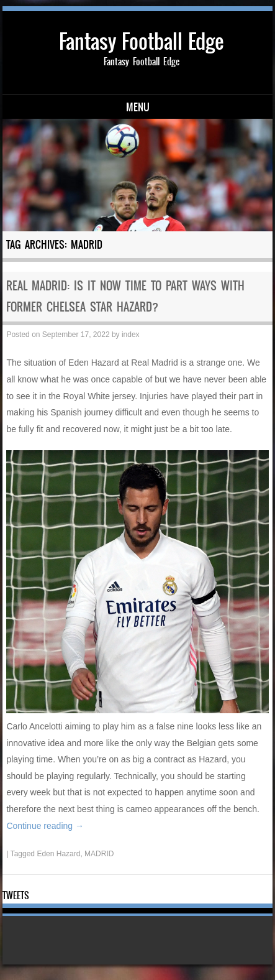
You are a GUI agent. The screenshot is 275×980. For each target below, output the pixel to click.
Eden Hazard (58, 854)
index (131, 335)
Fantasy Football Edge (141, 41)
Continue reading (45, 826)
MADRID (99, 854)
